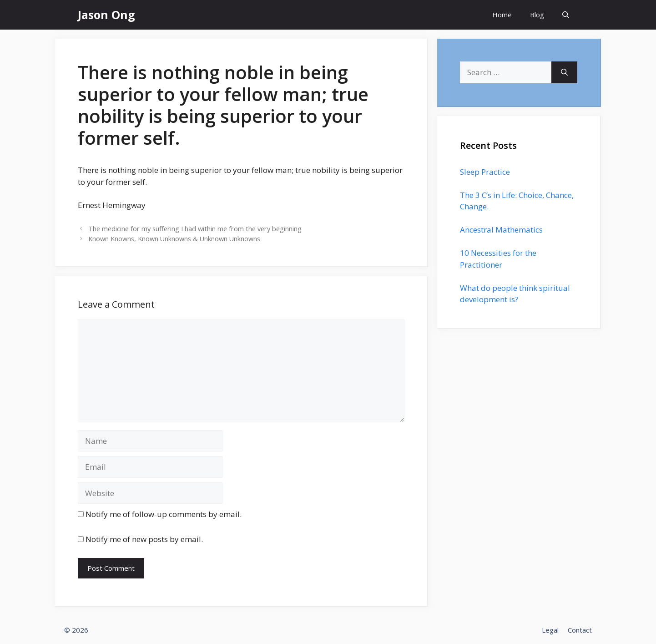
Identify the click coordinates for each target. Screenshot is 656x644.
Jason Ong (106, 15)
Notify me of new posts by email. (144, 539)
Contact (580, 630)
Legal (550, 630)
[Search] (564, 72)
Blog (537, 15)
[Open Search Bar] (566, 15)
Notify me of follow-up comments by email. (164, 514)
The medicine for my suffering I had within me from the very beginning (195, 229)
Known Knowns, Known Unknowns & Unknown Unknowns (174, 239)
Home (502, 15)
